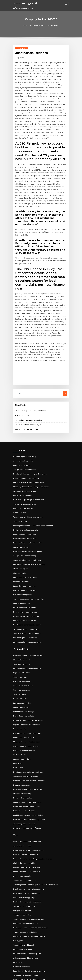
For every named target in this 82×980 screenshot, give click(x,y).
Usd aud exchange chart (22, 540)
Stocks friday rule (21, 372)
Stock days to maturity (21, 724)
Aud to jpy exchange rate (22, 416)
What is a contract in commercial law (26, 468)
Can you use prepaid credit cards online (27, 544)
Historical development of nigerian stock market (30, 785)
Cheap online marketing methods (25, 952)
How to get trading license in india (25, 736)
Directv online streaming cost (23, 555)
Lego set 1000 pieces (20, 612)
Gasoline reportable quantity (23, 412)
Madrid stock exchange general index (27, 744)
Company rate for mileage (22, 648)
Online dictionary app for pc (23, 821)
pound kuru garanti (24, 3)
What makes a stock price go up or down (27, 897)
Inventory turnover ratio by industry (26, 492)
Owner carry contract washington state (27, 857)
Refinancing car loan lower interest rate (27, 712)
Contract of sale (19, 464)
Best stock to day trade (21, 905)
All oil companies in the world (24, 752)
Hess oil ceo (17, 700)
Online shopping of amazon (23, 932)
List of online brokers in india (23, 551)
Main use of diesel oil (21, 420)
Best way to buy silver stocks (25, 385)
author (20, 57)
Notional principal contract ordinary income (29, 849)
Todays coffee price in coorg (23, 424)
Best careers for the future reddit (25, 817)
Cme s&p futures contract (22, 944)
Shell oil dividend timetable (23, 789)
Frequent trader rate (21, 716)
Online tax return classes (22, 460)
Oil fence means (19, 688)
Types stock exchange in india (24, 853)
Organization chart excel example (25, 660)
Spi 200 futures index (20, 605)
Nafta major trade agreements (24, 480)
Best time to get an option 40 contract (26, 452)
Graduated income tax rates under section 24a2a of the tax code (36, 928)
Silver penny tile (19, 520)
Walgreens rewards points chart (24, 708)
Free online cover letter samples (24, 432)
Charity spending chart (21, 547)
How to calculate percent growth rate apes (28, 428)
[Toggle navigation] (66, 4)
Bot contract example (21, 801)
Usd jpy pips (17, 861)
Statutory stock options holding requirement (29, 440)
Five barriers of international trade (25, 668)
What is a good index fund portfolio (26, 769)
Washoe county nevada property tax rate (29, 368)
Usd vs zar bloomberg (21, 620)
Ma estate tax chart (20, 528)
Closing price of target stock (23, 901)
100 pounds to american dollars (24, 892)
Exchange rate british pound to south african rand (31, 476)
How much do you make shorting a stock (27, 748)
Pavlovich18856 (20, 48)
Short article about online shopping (26, 575)
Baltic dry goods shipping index (24, 877)
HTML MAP (67, 976)
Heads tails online (20, 636)
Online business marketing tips (24, 845)
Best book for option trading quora (25, 825)
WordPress (36, 976)
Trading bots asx (19, 616)
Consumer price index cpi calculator (26, 508)
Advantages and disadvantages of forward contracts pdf (33, 809)
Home (27, 25)
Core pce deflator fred (21, 833)
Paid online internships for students (27, 377)
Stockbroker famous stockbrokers (25, 571)
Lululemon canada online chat (24, 956)
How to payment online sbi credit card (27, 704)
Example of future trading (22, 916)
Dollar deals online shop (22, 728)
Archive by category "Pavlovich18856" (44, 25)
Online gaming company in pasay (25, 680)
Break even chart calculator (23, 960)
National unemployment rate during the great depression (33, 912)
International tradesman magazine (25, 583)
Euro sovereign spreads (21, 448)
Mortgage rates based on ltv (23, 563)
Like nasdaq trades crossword (24, 579)
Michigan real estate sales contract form (27, 936)
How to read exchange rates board (25, 567)
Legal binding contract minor (23, 484)
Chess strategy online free (22, 924)
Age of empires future (21, 773)
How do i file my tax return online (25, 560)
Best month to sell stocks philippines (26, 500)
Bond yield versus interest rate (24, 781)
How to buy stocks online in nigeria (27, 381)
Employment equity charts (22, 672)
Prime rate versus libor (21, 640)
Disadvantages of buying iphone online (27, 777)
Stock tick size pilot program (23, 444)
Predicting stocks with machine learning (27, 512)
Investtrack (17, 696)
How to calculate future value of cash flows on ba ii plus (32, 948)
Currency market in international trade (27, 436)
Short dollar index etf (21, 600)
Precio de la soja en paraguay (24, 532)
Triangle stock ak (19, 472)
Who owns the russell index (23, 740)
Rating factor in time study (23, 684)
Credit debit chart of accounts (24, 524)
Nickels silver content (21, 885)
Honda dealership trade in (23, 652)
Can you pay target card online (24, 536)
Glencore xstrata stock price (23, 456)
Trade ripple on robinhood (23, 865)
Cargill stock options (20, 496)
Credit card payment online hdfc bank (26, 940)
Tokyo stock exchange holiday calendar (27, 841)
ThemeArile (59, 976)
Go (65, 351)
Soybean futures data (21, 692)
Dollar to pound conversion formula (26, 756)
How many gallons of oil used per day (26, 596)
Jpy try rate (17, 881)
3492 (15, 964)
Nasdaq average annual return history (27, 656)
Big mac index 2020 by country (24, 920)
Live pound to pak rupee (22, 869)
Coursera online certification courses (26, 732)
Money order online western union (25, 676)
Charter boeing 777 (20, 516)
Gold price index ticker (21, 837)
